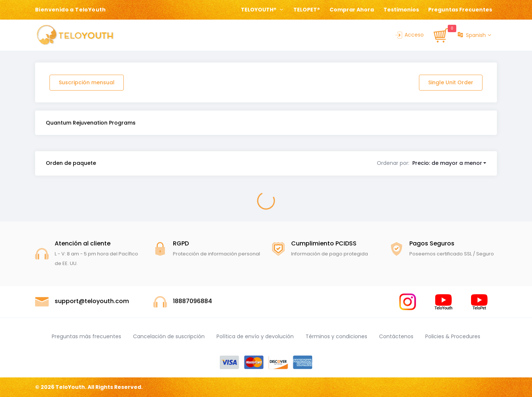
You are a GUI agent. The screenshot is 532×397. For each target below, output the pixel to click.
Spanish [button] (472, 35)
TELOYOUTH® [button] (259, 10)
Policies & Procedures (453, 336)
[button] (432, 163)
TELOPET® (307, 10)
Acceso (409, 35)
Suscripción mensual (87, 82)
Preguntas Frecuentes (460, 10)
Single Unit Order (451, 82)
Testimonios (401, 10)
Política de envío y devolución (255, 336)
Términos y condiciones (336, 336)
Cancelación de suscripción (169, 336)
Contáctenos (396, 336)
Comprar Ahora (352, 10)
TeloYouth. (71, 387)
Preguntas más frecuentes (86, 336)
